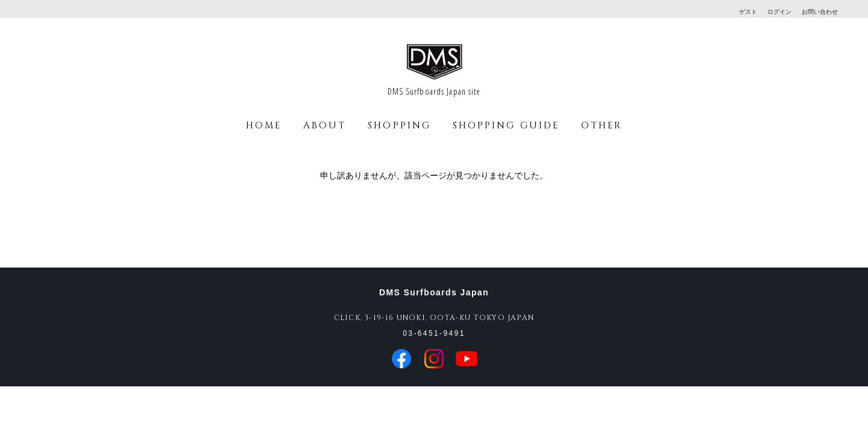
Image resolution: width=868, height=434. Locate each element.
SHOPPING (399, 126)
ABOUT (325, 126)
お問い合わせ (820, 12)
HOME (264, 126)
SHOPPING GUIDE (506, 126)
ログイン (779, 12)
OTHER (602, 126)
